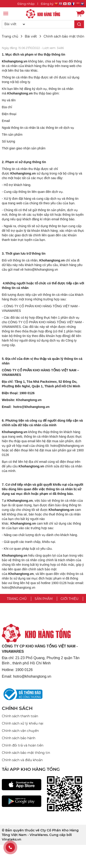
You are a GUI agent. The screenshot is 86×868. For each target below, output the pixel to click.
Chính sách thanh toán (20, 716)
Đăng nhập (26, 4)
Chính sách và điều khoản (22, 760)
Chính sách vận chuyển (20, 731)
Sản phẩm (44, 599)
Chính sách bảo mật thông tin (26, 753)
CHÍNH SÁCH (17, 708)
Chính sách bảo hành (19, 738)
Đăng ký (47, 4)
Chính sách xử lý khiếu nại (23, 723)
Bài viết (31, 36)
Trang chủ (10, 36)
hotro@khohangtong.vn (41, 270)
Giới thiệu (69, 599)
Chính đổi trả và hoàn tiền (23, 745)
